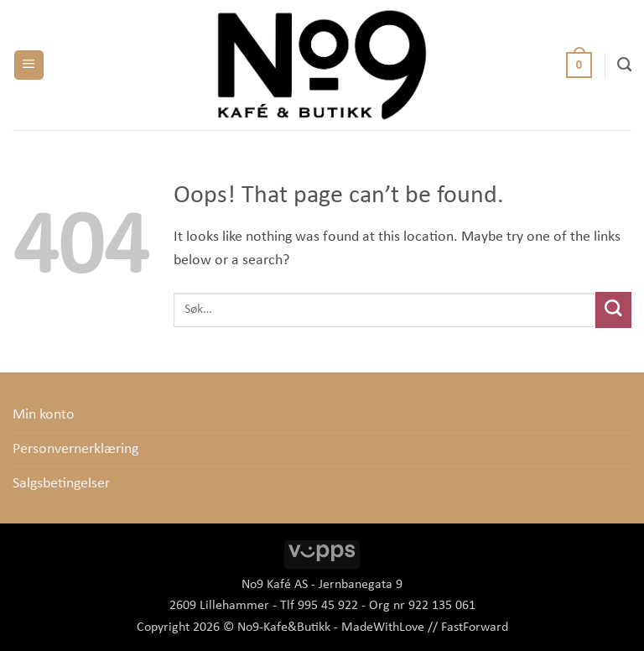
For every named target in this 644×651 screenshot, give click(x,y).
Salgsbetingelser (61, 484)
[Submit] (613, 310)
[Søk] (624, 65)
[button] (29, 65)
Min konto (44, 415)
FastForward (475, 628)
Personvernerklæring (75, 449)
